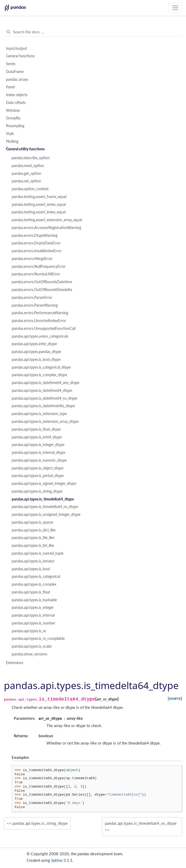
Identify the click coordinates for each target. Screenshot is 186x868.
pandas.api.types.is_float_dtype (36, 429)
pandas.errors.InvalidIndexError (37, 251)
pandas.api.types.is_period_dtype (38, 476)
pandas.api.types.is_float (31, 592)
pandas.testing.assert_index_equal (39, 212)
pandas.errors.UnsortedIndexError (39, 321)
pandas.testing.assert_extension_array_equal (47, 220)
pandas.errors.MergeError (32, 259)
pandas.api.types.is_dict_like (34, 530)
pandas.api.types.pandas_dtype (36, 352)
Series (11, 64)
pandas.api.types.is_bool (31, 569)
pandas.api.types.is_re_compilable (38, 638)
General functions (20, 56)
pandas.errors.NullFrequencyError (39, 266)
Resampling (15, 126)
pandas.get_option (26, 173)
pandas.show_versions (29, 654)
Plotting (12, 141)
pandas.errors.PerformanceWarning (40, 313)
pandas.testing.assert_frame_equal (39, 197)
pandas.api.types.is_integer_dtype (38, 445)
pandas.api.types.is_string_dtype (37, 491)
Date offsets (16, 103)
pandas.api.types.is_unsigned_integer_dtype (46, 514)
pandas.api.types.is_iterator (33, 561)
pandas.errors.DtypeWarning (35, 235)
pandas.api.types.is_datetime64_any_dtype (46, 383)
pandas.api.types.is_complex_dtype (39, 375)
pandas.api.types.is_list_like (33, 545)
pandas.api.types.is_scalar (32, 646)
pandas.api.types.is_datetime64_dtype (42, 390)
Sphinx (57, 860)
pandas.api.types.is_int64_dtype (37, 437)
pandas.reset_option (28, 166)
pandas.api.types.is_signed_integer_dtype (44, 483)
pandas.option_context (30, 189)
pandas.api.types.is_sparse (32, 522)
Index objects (17, 95)
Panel (10, 87)
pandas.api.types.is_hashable (34, 600)
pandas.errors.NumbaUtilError (36, 274)
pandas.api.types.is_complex (34, 584)
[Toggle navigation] (175, 8)
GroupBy (13, 118)
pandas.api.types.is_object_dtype (38, 468)
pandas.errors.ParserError (32, 297)
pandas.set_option (26, 181)
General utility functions (25, 149)
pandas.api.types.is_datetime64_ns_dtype (44, 398)
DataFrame (15, 72)
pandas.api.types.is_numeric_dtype (39, 460)
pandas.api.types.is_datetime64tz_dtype (43, 406)
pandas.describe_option (31, 158)
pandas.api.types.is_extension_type (39, 414)
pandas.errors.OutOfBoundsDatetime (42, 282)
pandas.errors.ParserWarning (35, 305)
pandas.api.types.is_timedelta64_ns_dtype (45, 507)
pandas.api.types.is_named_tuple (38, 553)
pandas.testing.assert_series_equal (39, 204)
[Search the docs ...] (93, 32)
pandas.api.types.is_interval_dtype (38, 452)
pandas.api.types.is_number (34, 623)
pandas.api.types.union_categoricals (40, 336)
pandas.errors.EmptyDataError (36, 243)
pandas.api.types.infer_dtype (34, 344)
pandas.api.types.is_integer (33, 607)
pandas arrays (17, 79)
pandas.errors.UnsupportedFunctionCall (44, 328)
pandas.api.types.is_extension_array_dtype (45, 421)
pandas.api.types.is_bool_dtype (36, 359)
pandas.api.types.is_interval (33, 615)
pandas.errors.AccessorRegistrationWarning (46, 228)
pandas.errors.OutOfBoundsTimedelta (42, 290)
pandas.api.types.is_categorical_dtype (41, 367)
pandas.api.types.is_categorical (36, 576)
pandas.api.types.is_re (29, 631)
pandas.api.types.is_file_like (33, 538)
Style (10, 134)
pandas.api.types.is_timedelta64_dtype (43, 499)
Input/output (16, 48)
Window (13, 110)
